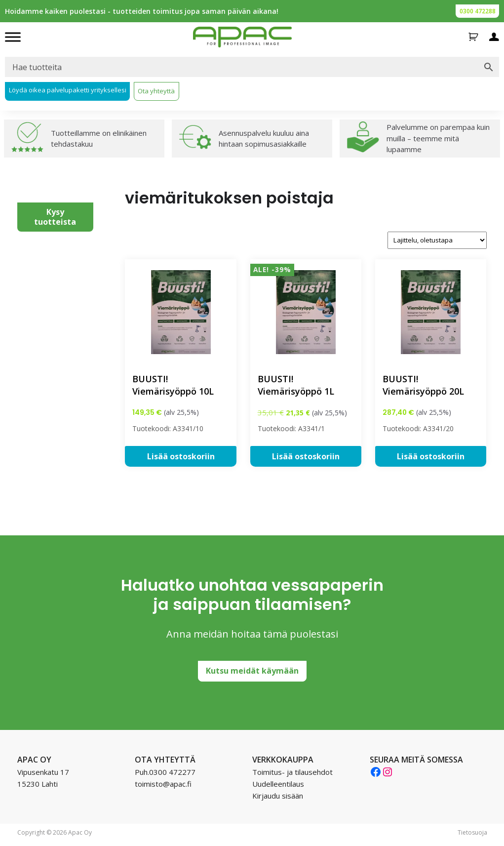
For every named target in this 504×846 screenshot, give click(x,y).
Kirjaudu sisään (278, 796)
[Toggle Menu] (13, 37)
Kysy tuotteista (55, 217)
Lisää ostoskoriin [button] (181, 456)
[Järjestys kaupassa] (437, 240)
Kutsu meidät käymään (252, 671)
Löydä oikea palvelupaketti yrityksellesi (68, 90)
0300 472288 (478, 11)
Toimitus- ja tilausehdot (292, 772)
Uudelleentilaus (278, 784)
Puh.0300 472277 (165, 772)
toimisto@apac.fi (163, 784)
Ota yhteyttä (156, 91)
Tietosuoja (472, 832)
